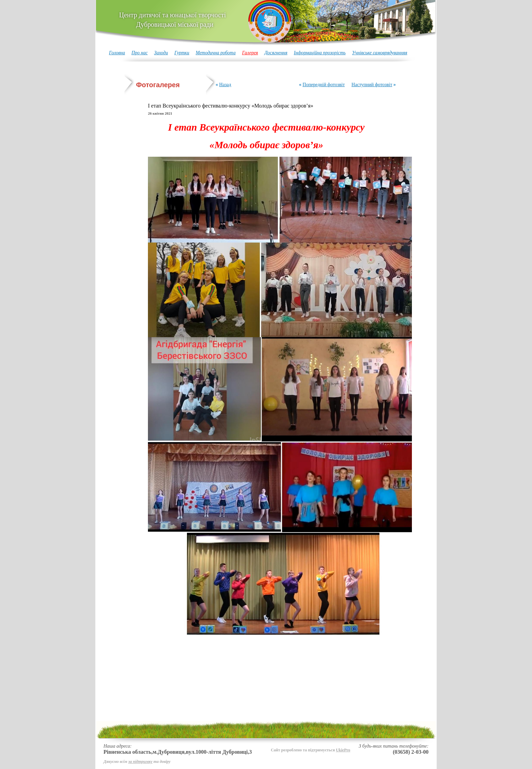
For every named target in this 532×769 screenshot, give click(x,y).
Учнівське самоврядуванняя (380, 53)
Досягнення (276, 53)
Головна (117, 53)
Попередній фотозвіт (324, 85)
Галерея (250, 53)
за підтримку (140, 762)
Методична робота (216, 53)
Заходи (161, 53)
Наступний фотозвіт (372, 85)
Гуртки (182, 53)
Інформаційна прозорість (320, 53)
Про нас (139, 53)
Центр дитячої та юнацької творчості (173, 20)
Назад (225, 85)
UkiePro (343, 750)
